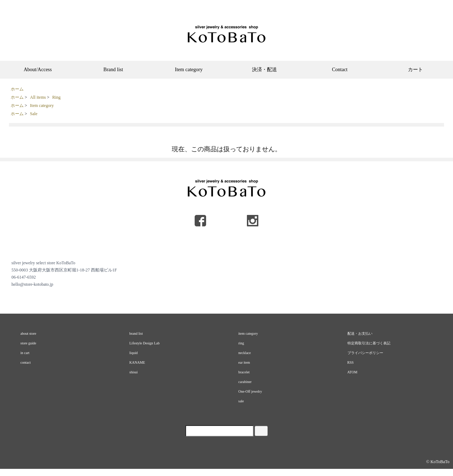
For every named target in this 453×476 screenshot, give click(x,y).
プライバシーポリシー (365, 353)
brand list (136, 333)
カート (415, 70)
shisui (134, 372)
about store (28, 333)
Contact (340, 70)
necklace (245, 353)
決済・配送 (264, 70)
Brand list (113, 70)
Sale (34, 114)
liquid (134, 353)
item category (248, 333)
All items (38, 97)
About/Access (38, 70)
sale (241, 401)
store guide (28, 343)
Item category (189, 70)
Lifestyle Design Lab (145, 343)
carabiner (245, 382)
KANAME (137, 362)
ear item (244, 362)
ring (241, 343)
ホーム (17, 89)
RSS (351, 362)
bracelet (244, 372)
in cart (25, 353)
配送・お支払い (360, 333)
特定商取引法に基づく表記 (369, 343)
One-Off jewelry (250, 391)
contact (26, 362)
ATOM (352, 372)
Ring (56, 97)
